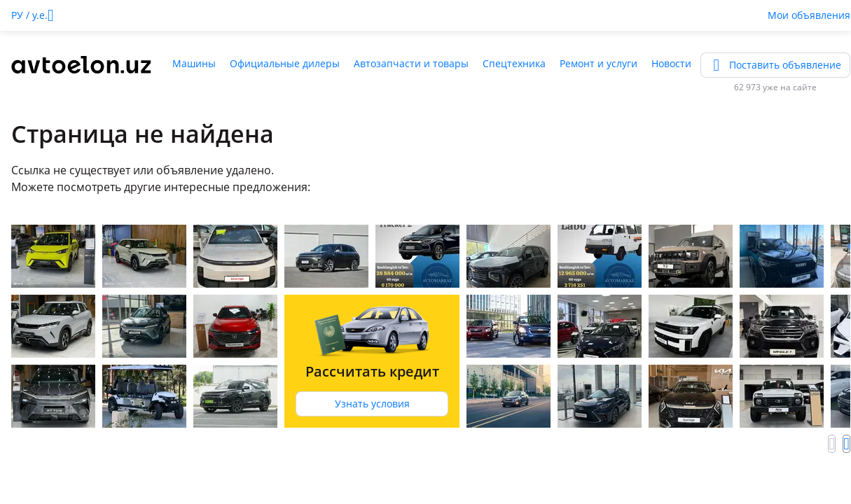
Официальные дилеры (285, 63)
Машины (194, 63)
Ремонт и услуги (599, 63)
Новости (671, 63)
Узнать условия (372, 404)
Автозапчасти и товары (411, 63)
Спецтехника (514, 63)
